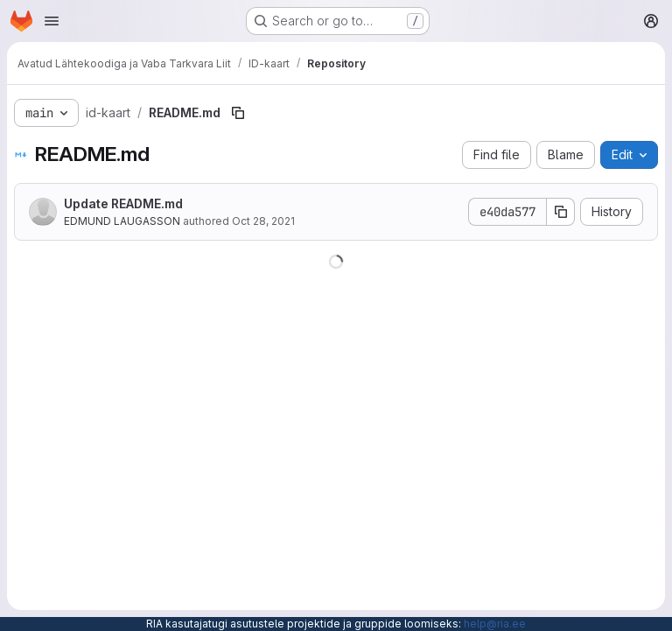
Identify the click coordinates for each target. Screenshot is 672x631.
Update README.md (123, 203)
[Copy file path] (238, 113)
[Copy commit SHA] (561, 212)
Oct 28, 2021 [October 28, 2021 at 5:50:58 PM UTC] (263, 221)
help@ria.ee (495, 624)
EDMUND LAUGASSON (122, 221)
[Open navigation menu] (52, 21)
